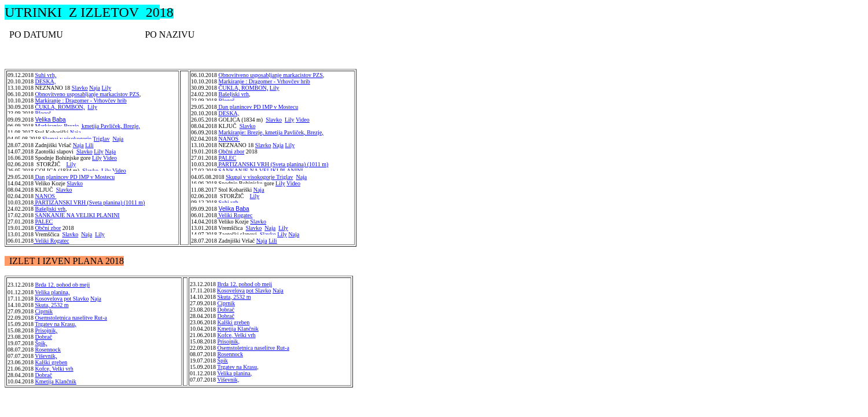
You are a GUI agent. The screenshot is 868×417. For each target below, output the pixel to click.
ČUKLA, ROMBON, (60, 107)
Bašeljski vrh (51, 209)
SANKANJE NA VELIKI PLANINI (78, 215)
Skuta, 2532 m (234, 297)
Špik (222, 361)
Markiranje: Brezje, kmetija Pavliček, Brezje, (88, 126)
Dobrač (44, 337)
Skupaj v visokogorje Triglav (76, 139)
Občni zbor (48, 228)
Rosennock (48, 350)
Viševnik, (46, 356)
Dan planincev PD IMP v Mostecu (258, 107)
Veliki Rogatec (235, 215)
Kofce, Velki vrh (54, 369)
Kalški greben (52, 362)
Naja (76, 132)
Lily (92, 107)
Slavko (84, 151)
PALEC (44, 222)
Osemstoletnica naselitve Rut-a (71, 318)
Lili (89, 145)
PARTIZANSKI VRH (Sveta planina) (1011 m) (89, 202)
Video (110, 158)
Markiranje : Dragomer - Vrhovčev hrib (81, 100)
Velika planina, (234, 373)
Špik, (41, 343)
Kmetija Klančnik (238, 329)
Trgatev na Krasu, (55, 324)
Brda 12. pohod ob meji (63, 285)
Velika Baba (51, 120)
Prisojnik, (47, 330)
